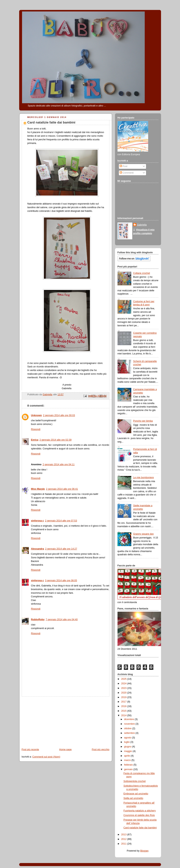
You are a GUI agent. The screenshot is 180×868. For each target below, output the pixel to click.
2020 (124, 693)
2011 (124, 844)
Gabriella (142, 225)
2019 (124, 697)
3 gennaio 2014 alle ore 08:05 (61, 581)
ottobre (128, 728)
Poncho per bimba (143, 421)
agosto (128, 738)
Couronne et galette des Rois (139, 815)
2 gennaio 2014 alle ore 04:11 (59, 464)
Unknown (37, 415)
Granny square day (143, 534)
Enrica (35, 440)
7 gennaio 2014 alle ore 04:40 (62, 620)
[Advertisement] (48, 720)
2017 (124, 702)
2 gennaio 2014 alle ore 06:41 (62, 489)
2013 (124, 835)
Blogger (144, 851)
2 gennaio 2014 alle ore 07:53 (61, 521)
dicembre (129, 719)
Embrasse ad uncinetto (136, 794)
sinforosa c (37, 521)
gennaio (129, 769)
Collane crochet (142, 273)
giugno (128, 747)
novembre (130, 724)
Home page (65, 749)
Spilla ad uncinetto (133, 798)
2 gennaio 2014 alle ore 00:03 (59, 415)
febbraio (129, 765)
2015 (124, 711)
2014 (124, 715)
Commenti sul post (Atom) (46, 757)
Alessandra (38, 549)
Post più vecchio (101, 749)
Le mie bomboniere (144, 477)
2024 (124, 684)
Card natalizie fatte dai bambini (140, 828)
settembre (130, 733)
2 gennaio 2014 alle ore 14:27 (61, 549)
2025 (124, 679)
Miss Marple (38, 489)
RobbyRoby (38, 620)
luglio (127, 742)
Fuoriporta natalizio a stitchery (140, 811)
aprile (127, 756)
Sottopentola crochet (135, 781)
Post (124, 166)
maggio (128, 751)
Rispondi (36, 429)
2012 (124, 839)
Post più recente (30, 749)
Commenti (127, 173)
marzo (128, 760)
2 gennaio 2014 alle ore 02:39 (55, 440)
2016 (124, 706)
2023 (124, 688)
